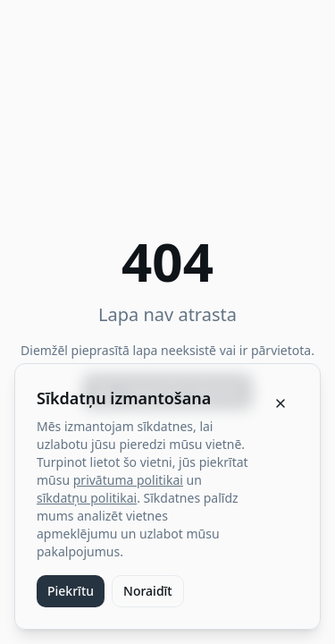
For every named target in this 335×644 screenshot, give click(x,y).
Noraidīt (148, 591)
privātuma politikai (128, 480)
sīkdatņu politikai (87, 498)
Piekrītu (71, 591)
